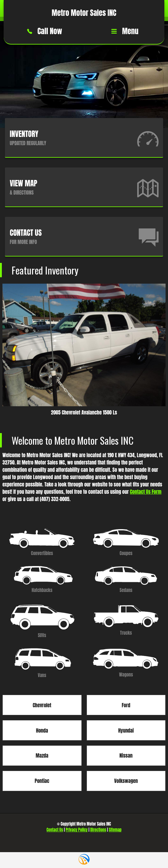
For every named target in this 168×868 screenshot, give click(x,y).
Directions (98, 830)
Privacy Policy (77, 830)
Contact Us (55, 830)
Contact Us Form (146, 492)
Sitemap (115, 830)
